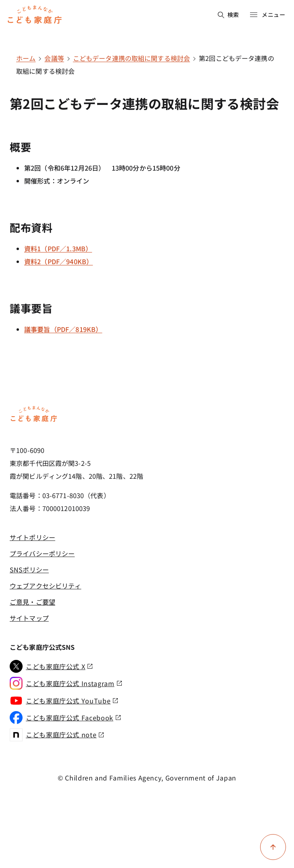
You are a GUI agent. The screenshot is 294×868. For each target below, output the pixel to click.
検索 (228, 15)
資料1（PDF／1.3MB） (58, 248)
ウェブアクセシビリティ (45, 586)
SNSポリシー (29, 570)
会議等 (54, 58)
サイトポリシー (32, 537)
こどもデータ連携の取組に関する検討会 (131, 58)
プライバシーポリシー (42, 553)
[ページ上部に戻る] (273, 847)
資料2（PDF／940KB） (58, 261)
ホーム (26, 58)
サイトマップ (29, 618)
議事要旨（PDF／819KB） (63, 329)
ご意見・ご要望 (32, 602)
